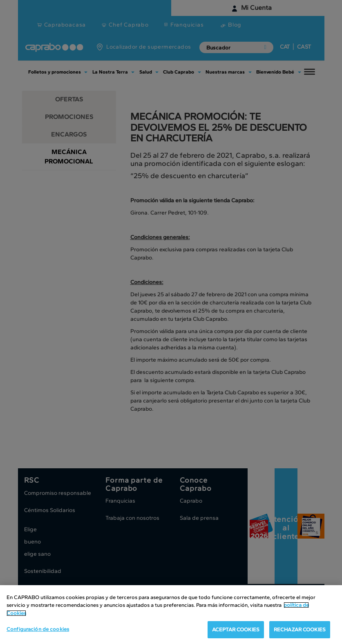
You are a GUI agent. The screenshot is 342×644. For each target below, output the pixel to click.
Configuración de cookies (38, 629)
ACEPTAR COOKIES (236, 630)
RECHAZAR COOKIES (300, 630)
